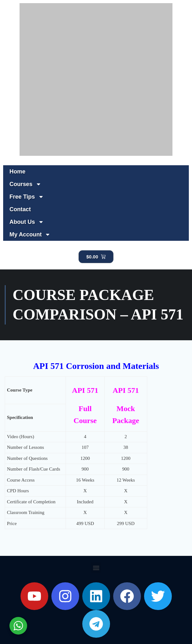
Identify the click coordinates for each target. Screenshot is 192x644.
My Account (30, 234)
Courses (25, 184)
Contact (20, 209)
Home (17, 172)
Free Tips (27, 197)
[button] (96, 568)
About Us (27, 222)
